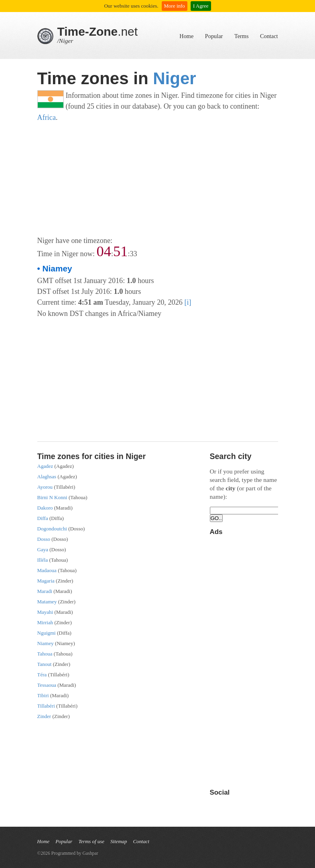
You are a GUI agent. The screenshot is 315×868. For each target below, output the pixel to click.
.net (98, 31)
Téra (42, 675)
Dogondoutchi (52, 529)
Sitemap (119, 842)
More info (175, 6)
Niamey (46, 643)
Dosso (44, 539)
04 (104, 251)
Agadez (45, 466)
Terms (242, 36)
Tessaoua (47, 685)
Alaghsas (47, 476)
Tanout (45, 664)
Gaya (43, 549)
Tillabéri (46, 706)
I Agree (201, 6)
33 (133, 254)
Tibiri (43, 695)
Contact (269, 36)
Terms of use (91, 842)
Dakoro (45, 508)
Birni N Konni (52, 497)
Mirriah (45, 622)
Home (186, 36)
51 (120, 251)
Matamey (47, 602)
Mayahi (45, 612)
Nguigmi (47, 633)
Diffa (43, 518)
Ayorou (45, 487)
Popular (214, 36)
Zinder (44, 716)
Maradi (45, 591)
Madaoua (47, 570)
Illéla (43, 560)
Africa (47, 117)
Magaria (46, 581)
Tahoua (45, 654)
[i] (188, 302)
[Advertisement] (158, 179)
